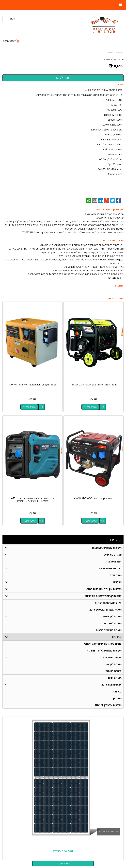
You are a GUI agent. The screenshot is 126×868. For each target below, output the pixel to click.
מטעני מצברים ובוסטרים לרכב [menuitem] (105, 610)
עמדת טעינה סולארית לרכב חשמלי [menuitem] (103, 644)
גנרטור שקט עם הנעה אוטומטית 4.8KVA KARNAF (32, 385)
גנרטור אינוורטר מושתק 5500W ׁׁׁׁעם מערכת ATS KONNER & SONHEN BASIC (32, 500)
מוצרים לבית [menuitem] (115, 678)
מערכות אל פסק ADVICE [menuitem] (108, 705)
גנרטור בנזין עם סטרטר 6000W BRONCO (94, 498)
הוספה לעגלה (90, 407)
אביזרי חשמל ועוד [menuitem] (112, 657)
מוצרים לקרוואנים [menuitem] (112, 616)
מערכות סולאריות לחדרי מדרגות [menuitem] (104, 651)
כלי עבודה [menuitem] (116, 692)
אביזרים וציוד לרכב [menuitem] (111, 685)
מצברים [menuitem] (117, 582)
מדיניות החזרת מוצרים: (111, 240)
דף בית (121, 52)
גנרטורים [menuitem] (117, 637)
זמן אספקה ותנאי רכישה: (110, 209)
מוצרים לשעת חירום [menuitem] (111, 623)
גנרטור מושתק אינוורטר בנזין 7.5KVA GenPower (94, 385)
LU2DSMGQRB (109, 59)
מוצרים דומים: (116, 299)
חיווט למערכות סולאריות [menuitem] (108, 603)
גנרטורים (112, 52)
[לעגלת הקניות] (11, 41)
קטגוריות (116, 540)
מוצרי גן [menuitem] (117, 698)
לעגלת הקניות (9, 41)
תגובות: (119, 286)
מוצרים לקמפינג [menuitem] (113, 664)
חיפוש (12, 19)
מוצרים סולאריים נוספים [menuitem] (109, 630)
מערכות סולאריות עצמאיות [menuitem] (107, 548)
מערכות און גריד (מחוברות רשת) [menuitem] (104, 589)
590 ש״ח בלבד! (63, 851)
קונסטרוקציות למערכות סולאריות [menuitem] (103, 596)
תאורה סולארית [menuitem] (113, 562)
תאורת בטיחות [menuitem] (113, 671)
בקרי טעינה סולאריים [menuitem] (110, 568)
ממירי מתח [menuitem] (116, 575)
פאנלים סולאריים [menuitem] (113, 555)
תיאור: (120, 85)
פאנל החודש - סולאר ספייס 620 (109, 832)
